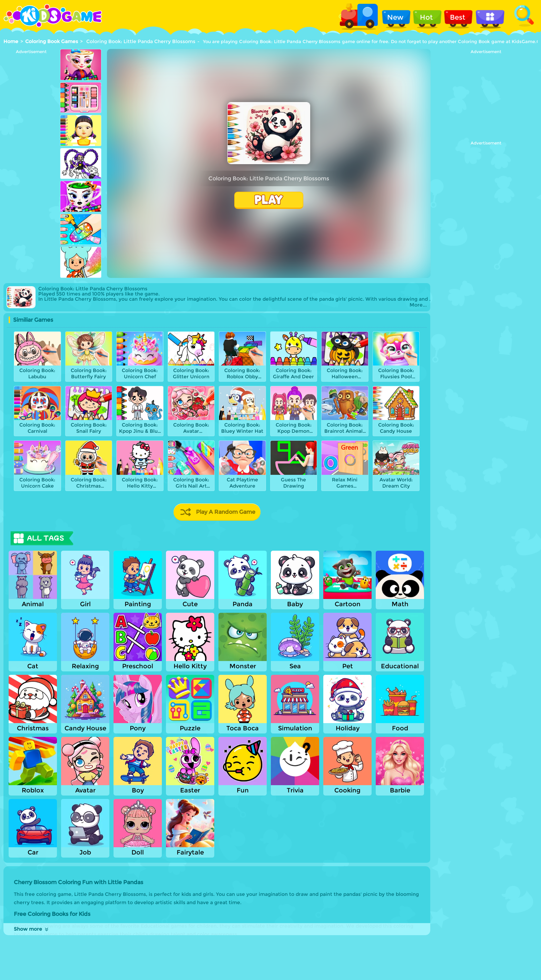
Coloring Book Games (52, 41)
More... (418, 305)
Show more (32, 929)
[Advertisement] (31, 158)
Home (11, 41)
